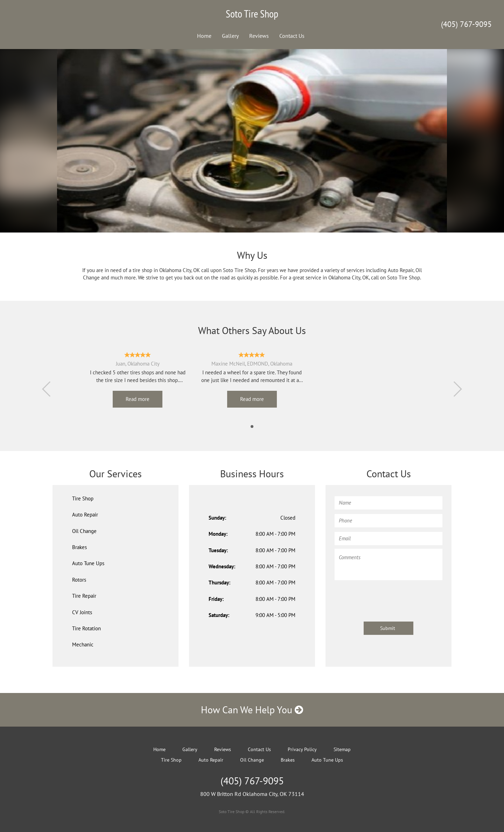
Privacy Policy (302, 749)
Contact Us (292, 36)
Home (204, 36)
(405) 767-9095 (466, 24)
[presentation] (388, 597)
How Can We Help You (252, 710)
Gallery (230, 36)
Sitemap (342, 749)
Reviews (259, 36)
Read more (138, 399)
